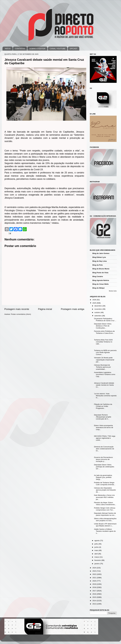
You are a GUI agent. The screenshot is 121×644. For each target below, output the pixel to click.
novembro (98, 309)
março (97, 557)
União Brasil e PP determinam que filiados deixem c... (105, 525)
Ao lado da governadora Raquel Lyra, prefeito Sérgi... (103, 477)
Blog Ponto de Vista (100, 273)
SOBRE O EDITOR (37, 49)
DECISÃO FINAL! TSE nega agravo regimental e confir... (105, 438)
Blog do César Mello (101, 284)
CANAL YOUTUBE (58, 49)
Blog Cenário (98, 276)
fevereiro (98, 560)
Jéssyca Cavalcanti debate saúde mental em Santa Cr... (104, 385)
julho (96, 544)
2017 (95, 591)
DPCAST (74, 49)
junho (97, 547)
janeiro (97, 564)
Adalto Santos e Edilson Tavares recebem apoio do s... (105, 531)
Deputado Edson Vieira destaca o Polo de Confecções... (103, 326)
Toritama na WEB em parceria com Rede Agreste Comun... (105, 352)
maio (96, 550)
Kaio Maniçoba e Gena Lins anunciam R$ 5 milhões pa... (104, 497)
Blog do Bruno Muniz (101, 269)
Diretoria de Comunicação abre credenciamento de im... (104, 449)
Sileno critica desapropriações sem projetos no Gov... (105, 520)
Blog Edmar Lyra (99, 257)
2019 (95, 584)
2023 (95, 571)
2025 (95, 303)
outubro (98, 312)
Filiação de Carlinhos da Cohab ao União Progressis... (103, 406)
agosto (97, 541)
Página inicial (45, 309)
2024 (95, 568)
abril (96, 554)
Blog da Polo (98, 265)
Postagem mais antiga (73, 309)
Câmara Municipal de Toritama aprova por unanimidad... (102, 367)
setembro (98, 316)
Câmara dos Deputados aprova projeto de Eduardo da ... (105, 490)
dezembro (98, 306)
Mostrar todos (113, 291)
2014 (95, 601)
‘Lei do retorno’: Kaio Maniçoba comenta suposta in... (105, 396)
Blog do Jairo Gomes (101, 253)
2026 (95, 300)
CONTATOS (20, 49)
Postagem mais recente (17, 309)
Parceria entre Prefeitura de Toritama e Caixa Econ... (104, 332)
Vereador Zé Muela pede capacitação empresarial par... (104, 360)
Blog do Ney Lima (100, 261)
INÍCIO (8, 49)
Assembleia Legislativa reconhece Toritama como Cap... (105, 374)
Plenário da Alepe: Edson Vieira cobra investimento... (105, 504)
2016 (95, 594)
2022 (95, 574)
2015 (95, 597)
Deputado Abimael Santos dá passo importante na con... (105, 514)
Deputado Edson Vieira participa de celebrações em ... (104, 467)
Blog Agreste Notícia (101, 280)
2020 (95, 581)
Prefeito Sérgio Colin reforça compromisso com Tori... (105, 509)
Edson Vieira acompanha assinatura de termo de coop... (104, 427)
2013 (95, 604)
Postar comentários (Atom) (21, 314)
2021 (95, 578)
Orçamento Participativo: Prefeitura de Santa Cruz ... (105, 320)
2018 (95, 587)
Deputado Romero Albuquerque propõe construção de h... (103, 417)
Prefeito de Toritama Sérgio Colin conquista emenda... (105, 484)
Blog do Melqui (98, 288)
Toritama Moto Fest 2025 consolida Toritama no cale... (103, 342)
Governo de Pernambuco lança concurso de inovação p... (103, 459)
